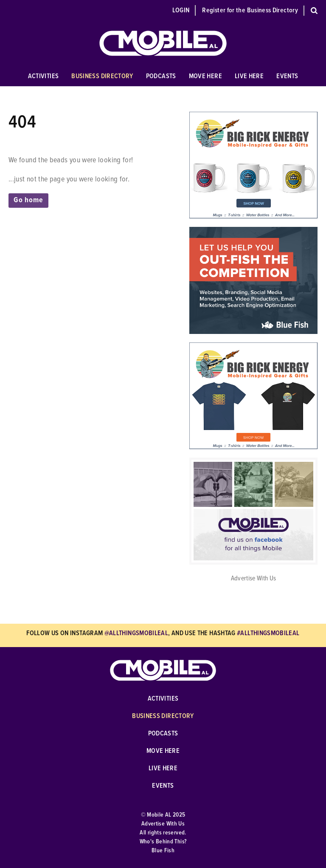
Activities (44, 76)
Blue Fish (163, 851)
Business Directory (102, 76)
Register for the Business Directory (250, 10)
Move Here (205, 76)
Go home (28, 200)
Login (181, 10)
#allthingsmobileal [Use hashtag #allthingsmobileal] (268, 633)
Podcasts (161, 76)
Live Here (249, 76)
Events (287, 76)
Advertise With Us (254, 578)
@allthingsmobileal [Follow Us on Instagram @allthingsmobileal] (136, 633)
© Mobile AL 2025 (163, 815)
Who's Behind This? (163, 842)
